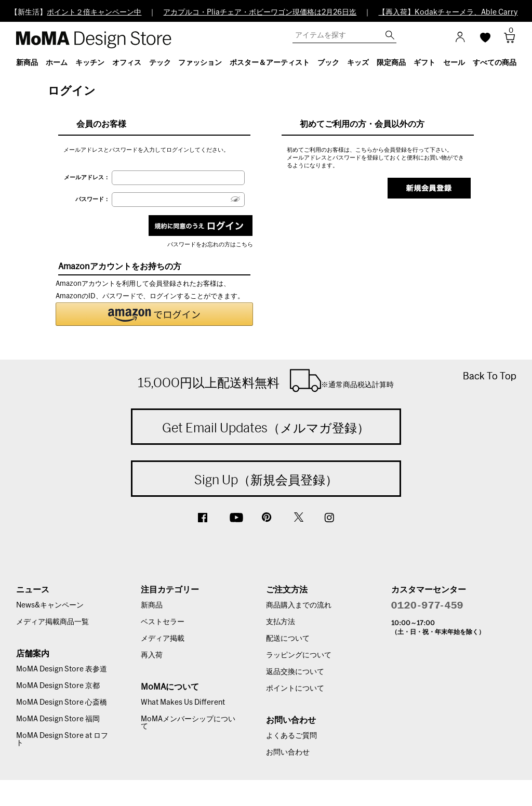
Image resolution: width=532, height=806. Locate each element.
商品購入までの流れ (299, 605)
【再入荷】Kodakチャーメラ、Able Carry (448, 12)
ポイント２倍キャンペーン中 (94, 12)
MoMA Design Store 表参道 (62, 669)
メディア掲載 (163, 639)
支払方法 (281, 622)
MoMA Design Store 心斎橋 (62, 703)
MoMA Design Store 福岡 (58, 719)
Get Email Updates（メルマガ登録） (266, 428)
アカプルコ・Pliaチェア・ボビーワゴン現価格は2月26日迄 (260, 12)
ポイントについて (295, 689)
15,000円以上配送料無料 (266, 380)
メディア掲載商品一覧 (52, 622)
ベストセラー (163, 622)
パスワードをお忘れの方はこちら (210, 245)
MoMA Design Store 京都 (58, 686)
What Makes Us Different (183, 703)
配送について (288, 639)
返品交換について (295, 672)
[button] (154, 314)
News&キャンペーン (50, 605)
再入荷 (152, 655)
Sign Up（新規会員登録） (266, 480)
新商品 (152, 605)
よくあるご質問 (291, 736)
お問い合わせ (288, 752)
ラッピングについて (299, 655)
